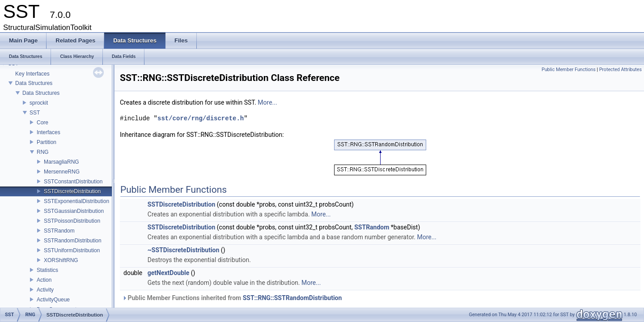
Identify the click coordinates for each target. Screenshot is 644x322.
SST (35, 113)
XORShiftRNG (61, 260)
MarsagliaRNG (61, 162)
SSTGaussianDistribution (74, 211)
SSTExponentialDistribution (76, 201)
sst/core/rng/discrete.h (201, 118)
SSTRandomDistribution (73, 241)
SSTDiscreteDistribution (72, 191)
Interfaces (49, 132)
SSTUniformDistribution (72, 250)
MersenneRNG (62, 172)
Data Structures (34, 83)
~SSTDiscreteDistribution (184, 250)
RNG (43, 152)
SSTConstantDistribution (73, 182)
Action (44, 280)
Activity (45, 290)
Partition (47, 142)
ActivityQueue (53, 300)
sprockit (39, 103)
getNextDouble (169, 273)
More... (267, 102)
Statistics (47, 270)
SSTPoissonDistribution (72, 221)
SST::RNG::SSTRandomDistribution (292, 298)
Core (42, 123)
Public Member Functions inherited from (232, 298)
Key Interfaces (32, 74)
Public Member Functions (569, 70)
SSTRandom (59, 231)
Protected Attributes (621, 70)
